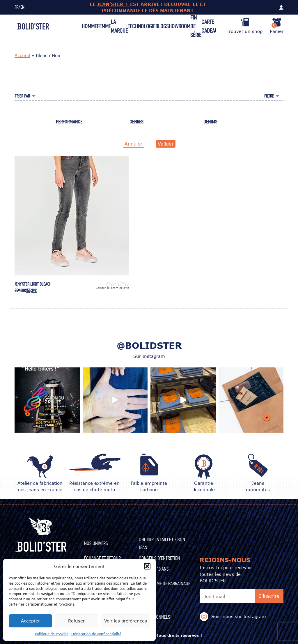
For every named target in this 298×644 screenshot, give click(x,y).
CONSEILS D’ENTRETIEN (159, 558)
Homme (89, 26)
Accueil (22, 55)
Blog (161, 26)
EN (22, 7)
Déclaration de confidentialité (96, 634)
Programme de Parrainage (165, 583)
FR (16, 7)
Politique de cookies (52, 634)
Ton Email (214, 596)
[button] (147, 566)
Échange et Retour (102, 558)
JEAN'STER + (113, 4)
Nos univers (96, 543)
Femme (104, 26)
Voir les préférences (126, 621)
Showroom (178, 26)
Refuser (76, 621)
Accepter (30, 621)
